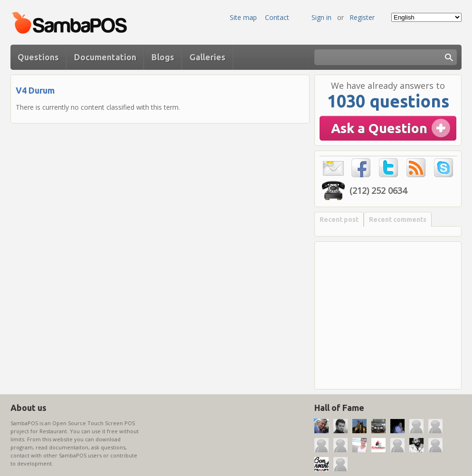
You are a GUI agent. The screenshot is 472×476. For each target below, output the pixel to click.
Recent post (339, 219)
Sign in (321, 17)
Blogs (163, 57)
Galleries (208, 57)
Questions (38, 57)
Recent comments (398, 219)
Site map (243, 17)
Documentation (105, 57)
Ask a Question (379, 128)
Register (362, 17)
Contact (277, 17)
